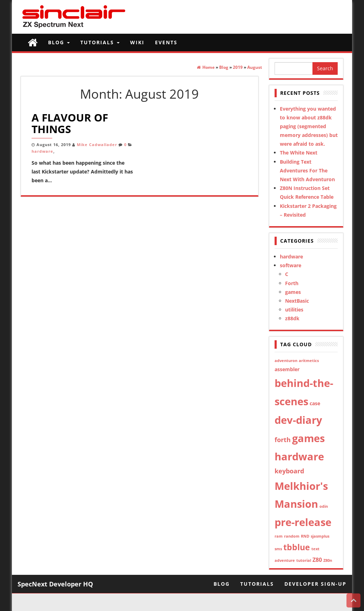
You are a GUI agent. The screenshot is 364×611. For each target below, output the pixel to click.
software (291, 265)
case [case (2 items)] (315, 403)
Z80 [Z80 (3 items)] (317, 560)
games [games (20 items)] (308, 438)
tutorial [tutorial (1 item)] (304, 560)
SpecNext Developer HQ (55, 584)
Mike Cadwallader (97, 145)
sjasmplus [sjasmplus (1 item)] (320, 536)
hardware (42, 151)
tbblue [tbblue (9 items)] (297, 547)
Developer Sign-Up (315, 584)
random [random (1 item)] (292, 536)
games (293, 292)
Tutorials (100, 42)
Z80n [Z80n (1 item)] (328, 560)
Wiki (137, 42)
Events (166, 42)
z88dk (292, 318)
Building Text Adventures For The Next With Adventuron (307, 170)
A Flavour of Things (70, 123)
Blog (59, 42)
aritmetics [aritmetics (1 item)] (309, 361)
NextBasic (297, 301)
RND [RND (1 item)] (305, 536)
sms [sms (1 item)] (278, 549)
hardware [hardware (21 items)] (299, 456)
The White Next (299, 153)
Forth (292, 283)
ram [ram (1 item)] (279, 536)
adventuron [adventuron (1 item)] (286, 361)
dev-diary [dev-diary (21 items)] (298, 420)
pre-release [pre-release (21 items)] (303, 522)
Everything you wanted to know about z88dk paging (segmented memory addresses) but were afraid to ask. (309, 126)
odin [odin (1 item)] (324, 506)
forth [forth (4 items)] (283, 440)
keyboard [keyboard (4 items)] (289, 471)
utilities (294, 310)
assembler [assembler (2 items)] (287, 369)
